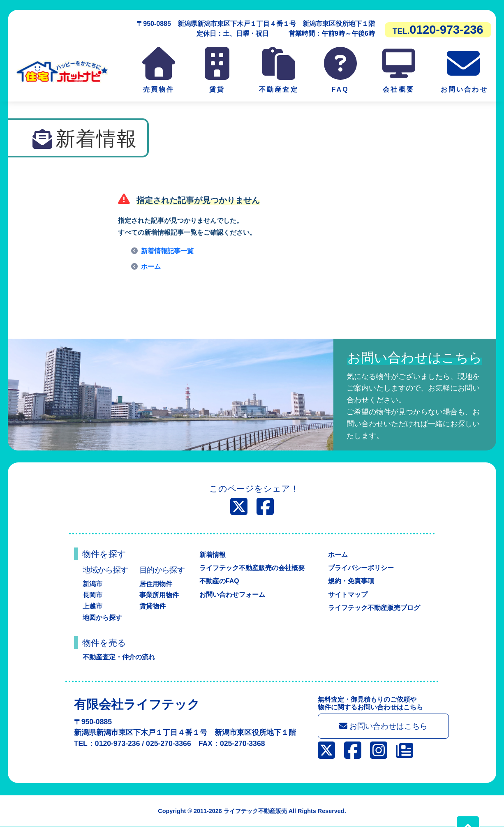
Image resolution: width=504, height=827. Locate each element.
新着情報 (213, 555)
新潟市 (92, 584)
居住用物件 (156, 584)
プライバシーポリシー (361, 568)
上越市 (92, 606)
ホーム (151, 267)
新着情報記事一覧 (167, 251)
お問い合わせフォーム (232, 595)
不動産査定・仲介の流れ (119, 657)
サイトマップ (348, 595)
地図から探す (102, 618)
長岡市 (92, 595)
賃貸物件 (153, 606)
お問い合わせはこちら (384, 726)
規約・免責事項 (351, 581)
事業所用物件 (159, 595)
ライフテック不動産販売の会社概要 (252, 568)
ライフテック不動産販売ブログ (374, 608)
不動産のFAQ (219, 581)
